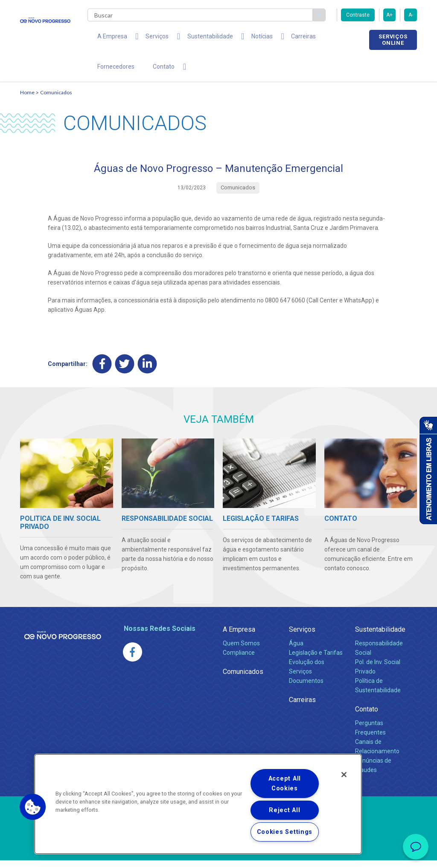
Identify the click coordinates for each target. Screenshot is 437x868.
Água (296, 651)
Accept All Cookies (285, 784)
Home (27, 100)
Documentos (306, 688)
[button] (33, 807)
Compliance (239, 660)
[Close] (344, 775)
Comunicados (56, 100)
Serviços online (393, 40)
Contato (367, 717)
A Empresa (239, 637)
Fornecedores (322, 38)
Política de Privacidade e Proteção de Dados (218, 855)
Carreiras (278, 38)
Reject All (284, 810)
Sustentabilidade (380, 637)
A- (411, 15)
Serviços (302, 637)
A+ (389, 15)
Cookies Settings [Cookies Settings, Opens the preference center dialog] (285, 832)
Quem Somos (241, 651)
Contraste (358, 15)
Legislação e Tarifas (316, 660)
